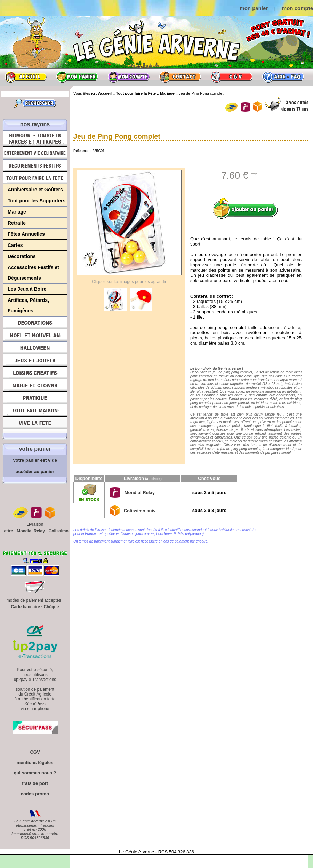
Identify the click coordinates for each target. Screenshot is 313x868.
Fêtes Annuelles (26, 234)
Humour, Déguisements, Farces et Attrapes (35, 139)
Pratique (35, 398)
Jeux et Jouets (35, 360)
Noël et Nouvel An (35, 335)
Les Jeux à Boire (27, 289)
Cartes (15, 245)
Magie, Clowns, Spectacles (35, 385)
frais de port (35, 783)
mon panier (254, 8)
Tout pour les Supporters (37, 201)
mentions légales (35, 762)
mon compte (298, 8)
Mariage (17, 212)
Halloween (35, 348)
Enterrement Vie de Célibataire (35, 153)
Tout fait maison (35, 410)
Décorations (22, 256)
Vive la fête (35, 425)
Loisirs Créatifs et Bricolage (35, 373)
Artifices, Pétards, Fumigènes (28, 305)
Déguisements (35, 166)
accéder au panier (35, 471)
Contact (180, 77)
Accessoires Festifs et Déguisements (33, 273)
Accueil (26, 77)
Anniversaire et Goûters (35, 190)
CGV (232, 77)
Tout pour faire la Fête (35, 178)
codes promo (35, 794)
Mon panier (77, 77)
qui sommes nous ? (35, 773)
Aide (283, 77)
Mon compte (129, 77)
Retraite (17, 223)
